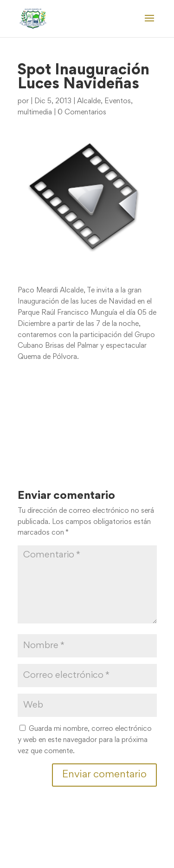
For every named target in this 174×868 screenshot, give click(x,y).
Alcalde (89, 101)
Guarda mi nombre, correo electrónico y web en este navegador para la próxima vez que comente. (85, 740)
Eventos (118, 101)
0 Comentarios (82, 113)
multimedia (35, 113)
